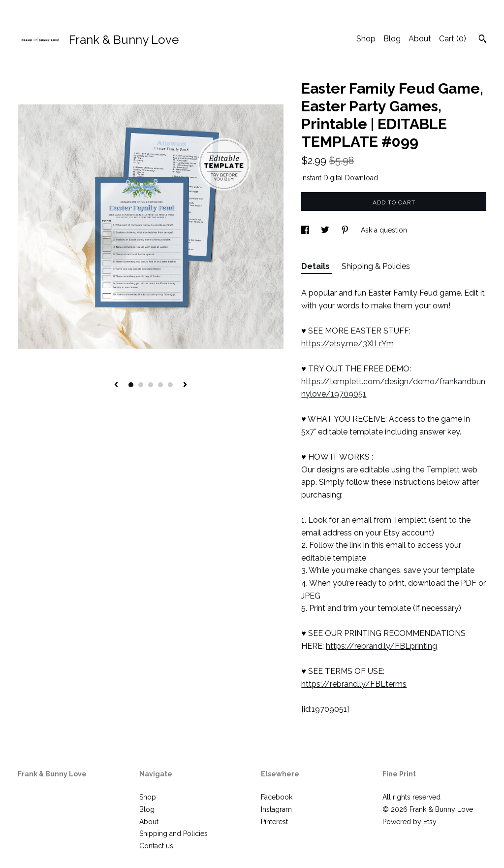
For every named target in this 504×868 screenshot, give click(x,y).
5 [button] (170, 385)
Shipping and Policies (173, 834)
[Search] (483, 40)
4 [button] (160, 385)
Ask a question (384, 230)
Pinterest (274, 822)
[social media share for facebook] (306, 230)
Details (316, 266)
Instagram (276, 809)
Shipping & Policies (376, 266)
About (420, 39)
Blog (392, 39)
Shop (366, 39)
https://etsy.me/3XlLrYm (347, 344)
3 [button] (151, 385)
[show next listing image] (185, 385)
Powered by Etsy (409, 822)
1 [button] (131, 385)
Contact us (156, 846)
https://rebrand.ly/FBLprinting (381, 646)
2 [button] (141, 385)
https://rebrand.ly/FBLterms (354, 684)
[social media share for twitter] (326, 230)
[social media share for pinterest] (346, 230)
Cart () (453, 39)
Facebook (277, 797)
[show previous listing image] (116, 385)
